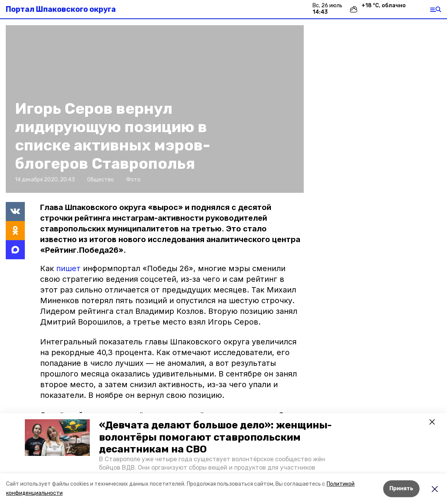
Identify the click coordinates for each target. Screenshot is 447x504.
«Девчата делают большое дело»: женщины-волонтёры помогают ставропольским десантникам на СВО (215, 437)
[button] (57, 438)
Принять (401, 489)
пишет (70, 268)
